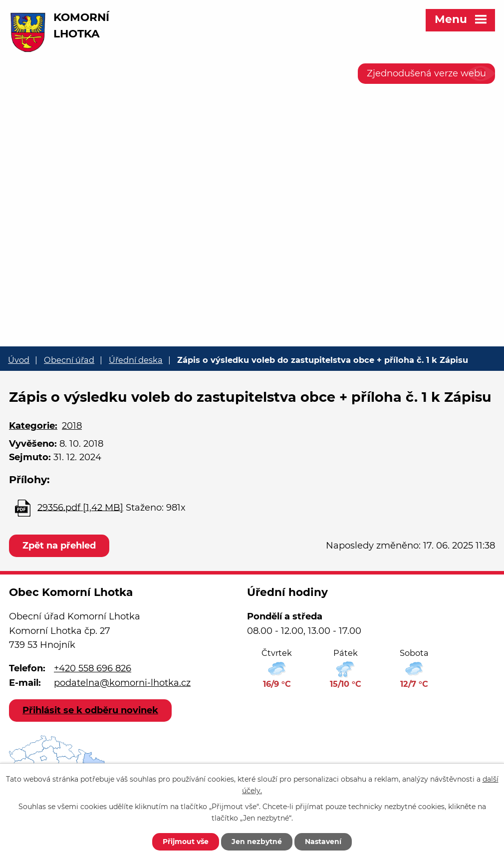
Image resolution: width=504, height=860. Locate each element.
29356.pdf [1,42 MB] (80, 507)
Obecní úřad (69, 360)
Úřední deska (136, 360)
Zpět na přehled (59, 546)
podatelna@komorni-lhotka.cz (122, 683)
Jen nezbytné (257, 842)
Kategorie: (33, 426)
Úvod (19, 360)
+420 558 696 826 (93, 668)
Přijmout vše (186, 842)
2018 (72, 426)
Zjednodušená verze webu (426, 73)
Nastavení (323, 842)
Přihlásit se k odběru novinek (90, 710)
